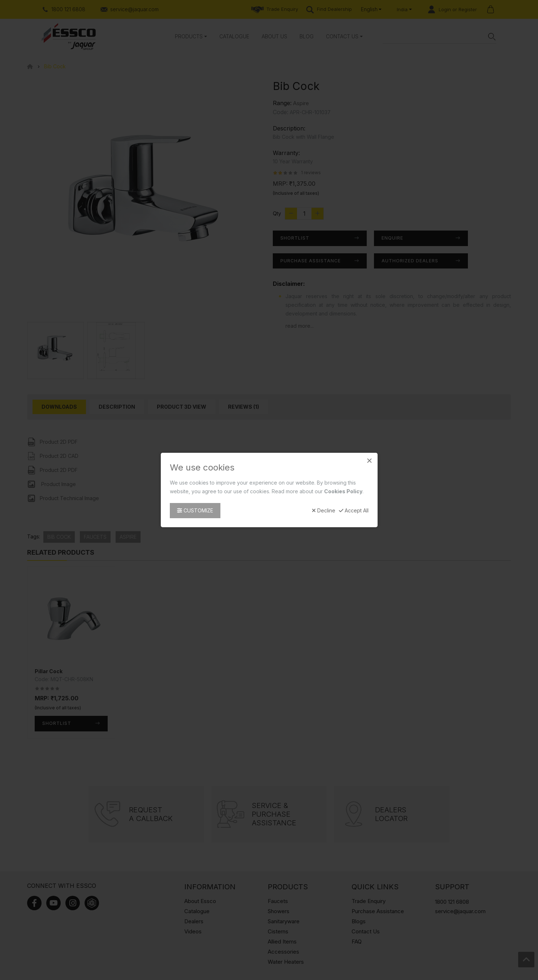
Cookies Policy (343, 491)
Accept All (354, 511)
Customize (195, 510)
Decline (324, 511)
